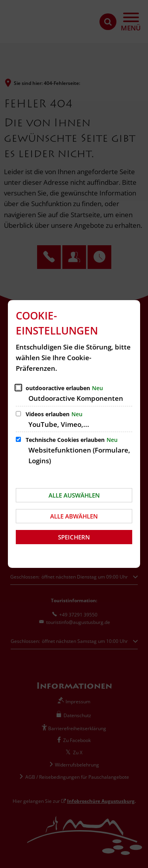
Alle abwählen (74, 516)
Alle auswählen (74, 495)
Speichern (74, 537)
